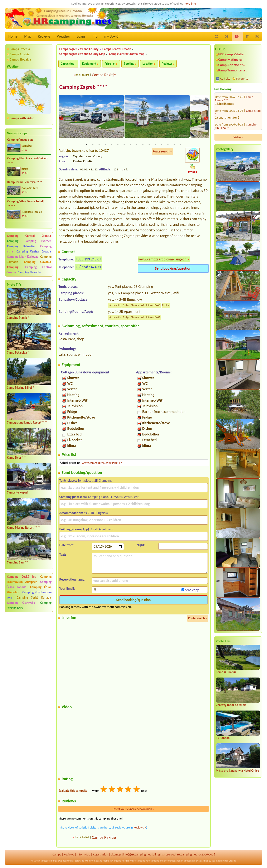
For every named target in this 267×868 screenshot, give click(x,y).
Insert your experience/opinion (133, 809)
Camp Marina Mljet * (21, 388)
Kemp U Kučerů (226, 672)
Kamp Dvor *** (17, 458)
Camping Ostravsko (21, 603)
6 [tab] (118, 145)
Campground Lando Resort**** (27, 423)
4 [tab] (105, 145)
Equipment (89, 64)
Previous (61, 119)
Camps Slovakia (20, 59)
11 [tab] (149, 145)
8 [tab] (130, 145)
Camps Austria (20, 54)
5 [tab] (112, 145)
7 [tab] (124, 145)
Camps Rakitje (104, 75)
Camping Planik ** (19, 318)
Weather (64, 36)
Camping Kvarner (38, 241)
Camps (57, 855)
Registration (100, 855)
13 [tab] (162, 145)
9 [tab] (137, 145)
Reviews (44, 36)
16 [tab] (180, 145)
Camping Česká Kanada (34, 598)
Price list (110, 64)
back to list (82, 75)
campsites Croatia (227, 861)
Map (28, 36)
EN (237, 36)
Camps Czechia (20, 49)
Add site (225, 79)
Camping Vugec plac (20, 140)
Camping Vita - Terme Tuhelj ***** (25, 204)
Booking (129, 64)
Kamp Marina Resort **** (24, 528)
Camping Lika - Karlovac (23, 257)
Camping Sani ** (18, 562)
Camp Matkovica (230, 60)
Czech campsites (42, 861)
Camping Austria (121, 861)
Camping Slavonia (38, 262)
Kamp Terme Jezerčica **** (25, 182)
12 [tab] (155, 145)
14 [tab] (168, 145)
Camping (15, 241)
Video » (238, 137)
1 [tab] (87, 145)
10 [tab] (143, 145)
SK (257, 36)
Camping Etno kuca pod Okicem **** (28, 161)
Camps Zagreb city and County (79, 49)
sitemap (116, 855)
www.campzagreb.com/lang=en (162, 259)
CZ (216, 36)
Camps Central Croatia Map (127, 54)
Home (13, 36)
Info (95, 36)
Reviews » (140, 828)
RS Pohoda (223, 738)
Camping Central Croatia (29, 236)
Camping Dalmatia (21, 246)
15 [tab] (174, 145)
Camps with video (22, 118)
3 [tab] (99, 145)
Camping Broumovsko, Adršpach (29, 579)
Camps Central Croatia (117, 49)
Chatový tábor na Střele (231, 705)
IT (247, 36)
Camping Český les (21, 577)
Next (206, 119)
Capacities (67, 64)
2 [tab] (93, 145)
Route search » (162, 152)
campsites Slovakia (193, 861)
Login (81, 36)
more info (190, 4)
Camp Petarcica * (18, 353)
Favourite (242, 79)
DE (227, 36)
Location (148, 64)
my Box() (112, 36)
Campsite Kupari (18, 492)
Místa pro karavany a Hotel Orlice (237, 771)
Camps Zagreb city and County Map (82, 54)
